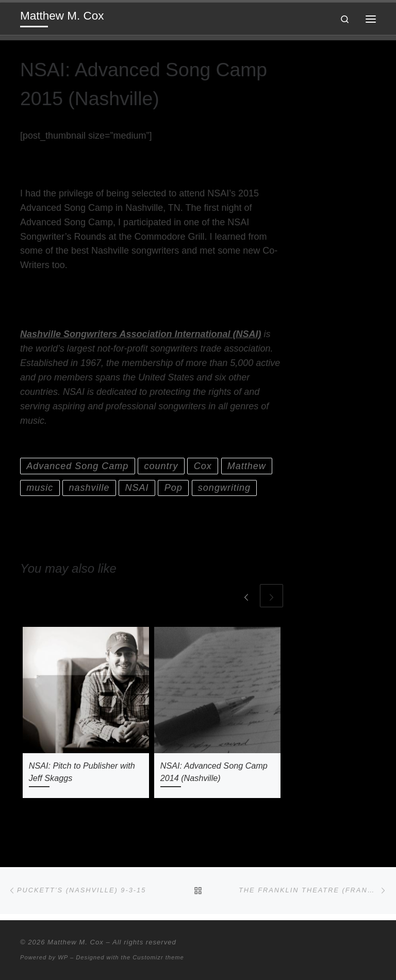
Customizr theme (158, 957)
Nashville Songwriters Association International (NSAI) (141, 334)
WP (63, 957)
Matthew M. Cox (76, 942)
